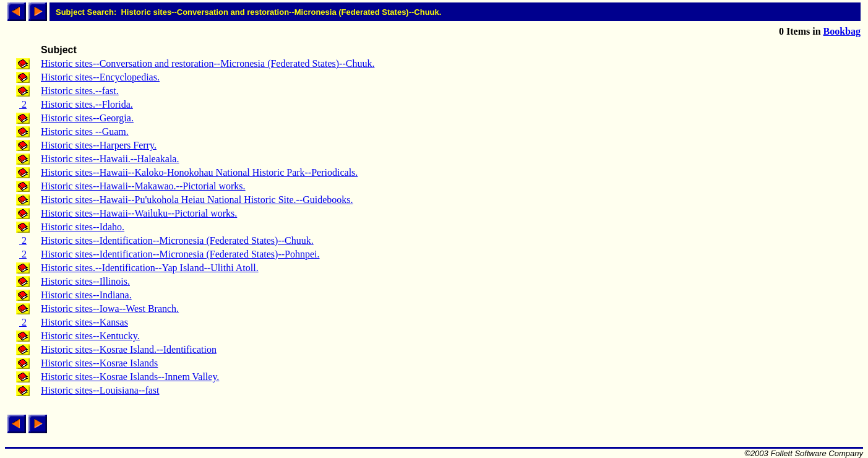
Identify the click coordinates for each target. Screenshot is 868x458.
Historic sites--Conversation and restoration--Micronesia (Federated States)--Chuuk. (208, 63)
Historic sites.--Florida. (87, 104)
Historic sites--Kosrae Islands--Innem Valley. (130, 377)
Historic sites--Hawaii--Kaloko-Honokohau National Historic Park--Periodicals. (199, 172)
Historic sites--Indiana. (86, 295)
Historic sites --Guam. (85, 132)
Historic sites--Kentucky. (90, 336)
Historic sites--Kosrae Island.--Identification (129, 349)
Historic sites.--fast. (80, 91)
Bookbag (842, 31)
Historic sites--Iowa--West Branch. (110, 309)
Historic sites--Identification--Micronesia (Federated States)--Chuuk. (177, 240)
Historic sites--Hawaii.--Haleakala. (110, 159)
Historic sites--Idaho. (83, 227)
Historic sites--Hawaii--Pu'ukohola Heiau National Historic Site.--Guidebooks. (197, 200)
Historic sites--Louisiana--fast (100, 390)
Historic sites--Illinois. (85, 281)
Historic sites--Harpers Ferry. (99, 145)
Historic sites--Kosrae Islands (99, 363)
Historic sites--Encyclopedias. (100, 77)
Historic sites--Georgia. (87, 118)
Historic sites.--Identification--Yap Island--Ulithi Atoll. (150, 268)
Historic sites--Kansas (84, 322)
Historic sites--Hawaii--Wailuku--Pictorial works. (139, 213)
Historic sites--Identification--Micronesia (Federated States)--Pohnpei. (180, 254)
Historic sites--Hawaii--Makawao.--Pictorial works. (143, 186)
